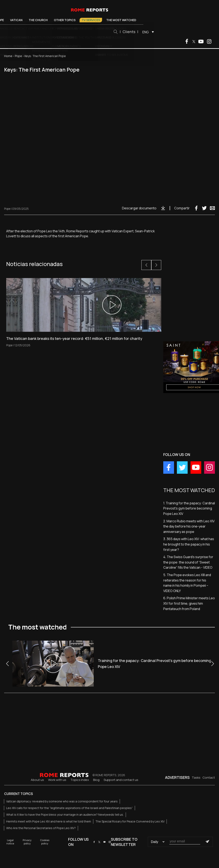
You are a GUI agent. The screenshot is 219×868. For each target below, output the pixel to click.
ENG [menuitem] (167, 32)
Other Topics (86, 20)
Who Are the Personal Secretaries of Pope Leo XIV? (41, 828)
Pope (21, 20)
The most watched (143, 20)
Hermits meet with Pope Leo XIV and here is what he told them (49, 821)
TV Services (112, 20)
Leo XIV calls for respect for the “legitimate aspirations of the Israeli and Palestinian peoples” (69, 808)
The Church (59, 20)
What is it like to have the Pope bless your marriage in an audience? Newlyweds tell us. (65, 815)
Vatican (38, 20)
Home (8, 56)
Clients (150, 32)
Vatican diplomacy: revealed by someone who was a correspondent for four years (62, 801)
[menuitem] (169, 32)
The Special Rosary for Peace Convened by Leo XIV (130, 821)
